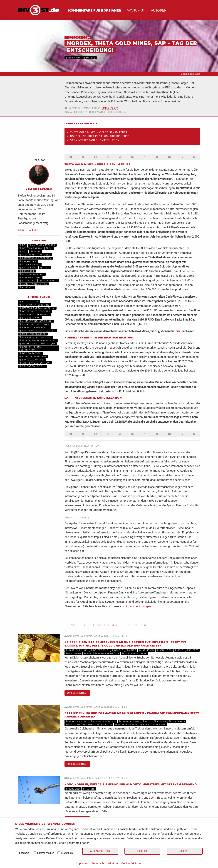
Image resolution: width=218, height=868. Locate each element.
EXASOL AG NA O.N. (32, 360)
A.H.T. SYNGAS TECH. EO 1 (35, 363)
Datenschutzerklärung (106, 863)
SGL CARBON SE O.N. (32, 366)
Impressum (83, 863)
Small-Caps (28, 268)
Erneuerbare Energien (35, 258)
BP (22, 245)
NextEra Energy (31, 248)
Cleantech (28, 281)
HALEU (45, 255)
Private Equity (30, 278)
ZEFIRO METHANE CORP (34, 324)
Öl (49, 248)
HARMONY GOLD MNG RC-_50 (37, 344)
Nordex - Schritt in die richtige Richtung (100, 136)
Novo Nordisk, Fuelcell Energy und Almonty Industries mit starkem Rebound (131, 784)
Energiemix (28, 261)
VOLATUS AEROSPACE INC (35, 337)
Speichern (142, 851)
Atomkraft (28, 255)
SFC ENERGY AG (30, 318)
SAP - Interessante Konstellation (95, 140)
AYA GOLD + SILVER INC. (34, 327)
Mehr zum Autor (28, 230)
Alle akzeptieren (100, 851)
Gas (23, 252)
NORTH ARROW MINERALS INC (38, 340)
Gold (45, 268)
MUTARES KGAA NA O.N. (34, 315)
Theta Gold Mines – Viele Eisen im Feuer (99, 132)
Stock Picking (30, 264)
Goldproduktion (32, 274)
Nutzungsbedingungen (137, 606)
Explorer (27, 271)
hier (178, 331)
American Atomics (42, 245)
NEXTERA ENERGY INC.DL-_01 (37, 308)
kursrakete (49, 281)
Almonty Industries (33, 284)
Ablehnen (185, 851)
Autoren (159, 10)
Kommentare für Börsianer (95, 10)
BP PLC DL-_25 (29, 302)
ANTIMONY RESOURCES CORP (37, 331)
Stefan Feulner (110, 108)
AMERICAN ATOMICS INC (35, 305)
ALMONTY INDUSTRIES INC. (36, 321)
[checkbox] (17, 853)
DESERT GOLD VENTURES (35, 311)
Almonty (26, 287)
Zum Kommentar (77, 693)
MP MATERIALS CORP (33, 334)
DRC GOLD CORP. (31, 353)
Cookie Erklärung (132, 863)
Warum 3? (136, 10)
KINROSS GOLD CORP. (33, 356)
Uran (35, 252)
